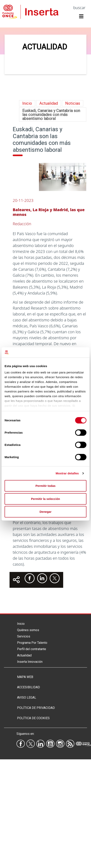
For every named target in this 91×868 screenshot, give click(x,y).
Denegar (45, 512)
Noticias (73, 103)
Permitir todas (46, 486)
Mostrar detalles (67, 473)
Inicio (27, 103)
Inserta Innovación (30, 662)
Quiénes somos (28, 630)
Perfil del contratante (32, 649)
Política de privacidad (36, 708)
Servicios (24, 636)
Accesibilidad (29, 687)
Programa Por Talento (32, 643)
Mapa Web (25, 677)
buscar (79, 8)
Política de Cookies (33, 718)
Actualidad (24, 655)
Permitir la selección (45, 499)
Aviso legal (27, 698)
